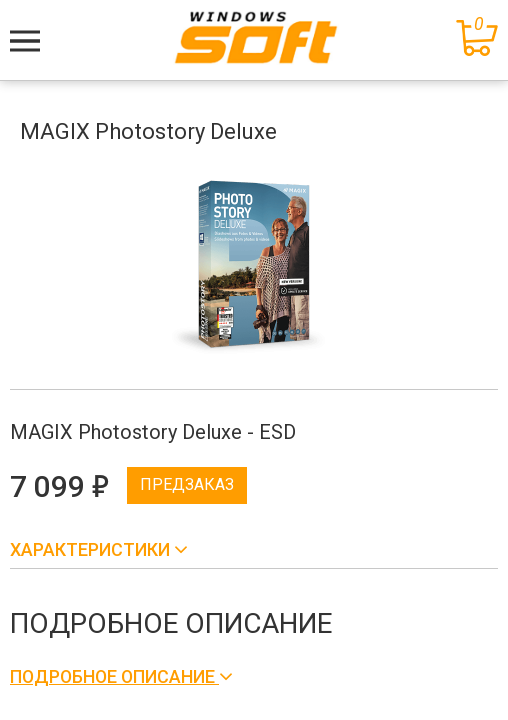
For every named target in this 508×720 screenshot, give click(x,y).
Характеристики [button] (92, 549)
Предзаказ (187, 484)
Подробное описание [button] (114, 676)
